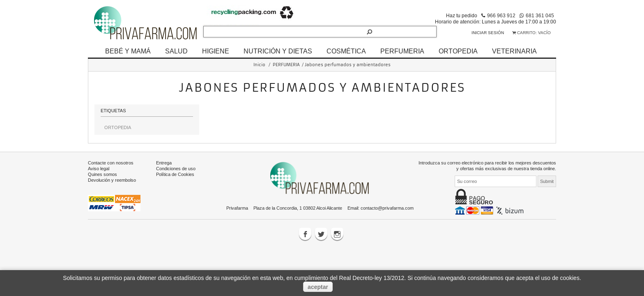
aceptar (318, 287)
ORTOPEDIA (458, 51)
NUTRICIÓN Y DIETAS (278, 51)
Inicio (259, 65)
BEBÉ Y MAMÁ (128, 51)
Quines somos (102, 174)
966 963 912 (501, 15)
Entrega (164, 163)
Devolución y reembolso (112, 180)
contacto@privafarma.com (387, 208)
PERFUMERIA (402, 51)
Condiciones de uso (176, 169)
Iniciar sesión (488, 33)
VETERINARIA (514, 51)
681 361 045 (540, 15)
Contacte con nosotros (111, 163)
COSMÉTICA (346, 51)
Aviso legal (99, 169)
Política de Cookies (175, 174)
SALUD (176, 51)
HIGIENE (216, 51)
